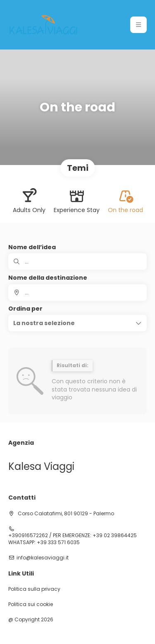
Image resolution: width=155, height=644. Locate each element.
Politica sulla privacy (34, 589)
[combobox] (77, 293)
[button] (77, 323)
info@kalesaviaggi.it (43, 558)
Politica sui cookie (31, 604)
